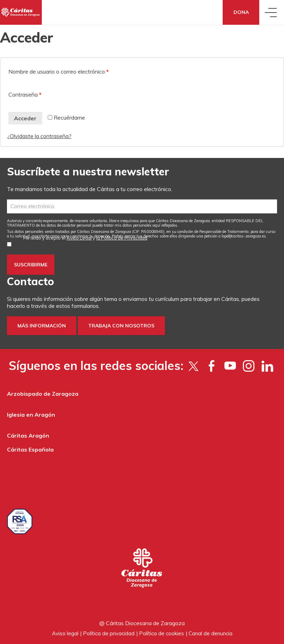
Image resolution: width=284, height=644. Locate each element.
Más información (42, 326)
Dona (241, 12)
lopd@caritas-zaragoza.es (244, 236)
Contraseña (25, 94)
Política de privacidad (109, 633)
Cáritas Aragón (28, 435)
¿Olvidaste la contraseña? (39, 136)
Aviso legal (65, 633)
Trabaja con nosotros (121, 326)
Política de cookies (162, 633)
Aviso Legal (79, 238)
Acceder (25, 118)
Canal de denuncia (210, 633)
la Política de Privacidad (122, 238)
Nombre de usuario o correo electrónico (59, 71)
